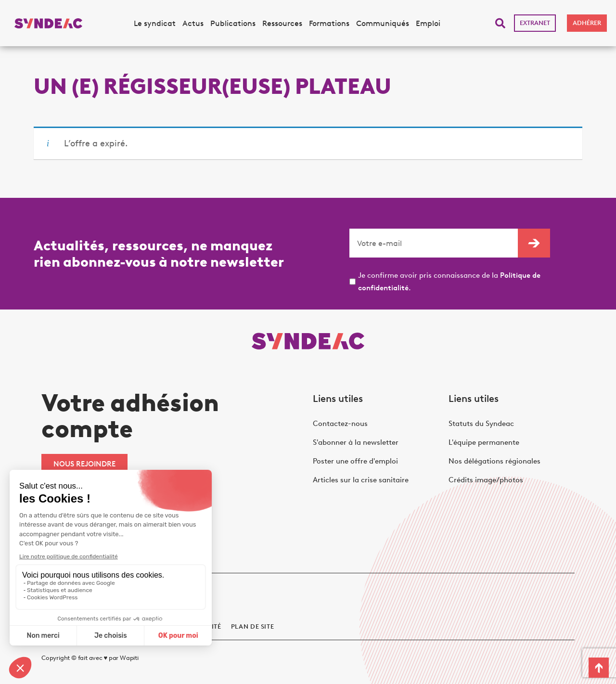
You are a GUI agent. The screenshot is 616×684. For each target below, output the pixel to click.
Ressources (282, 23)
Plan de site (253, 626)
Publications (233, 23)
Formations (329, 23)
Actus (193, 23)
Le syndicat (155, 23)
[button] (500, 23)
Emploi (428, 23)
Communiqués (383, 23)
